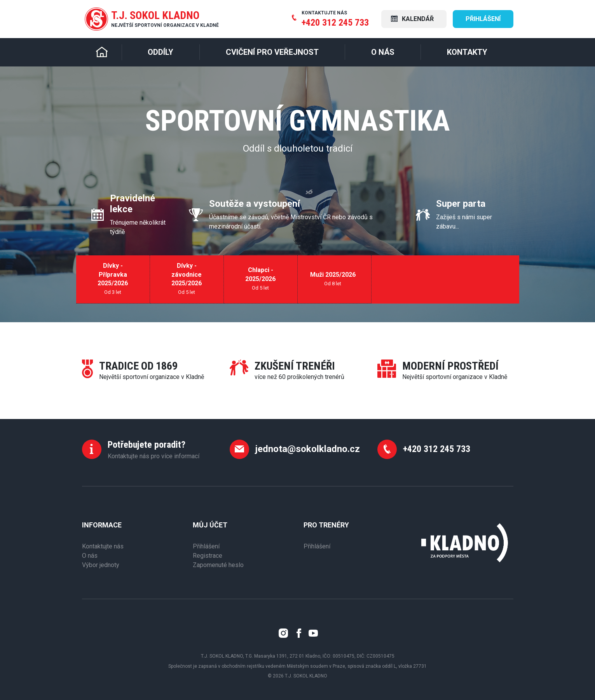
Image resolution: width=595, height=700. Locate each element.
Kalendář (412, 19)
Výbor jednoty (101, 565)
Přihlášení (483, 19)
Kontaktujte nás (103, 546)
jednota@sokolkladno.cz (308, 449)
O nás (90, 556)
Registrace (208, 556)
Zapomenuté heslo (218, 565)
